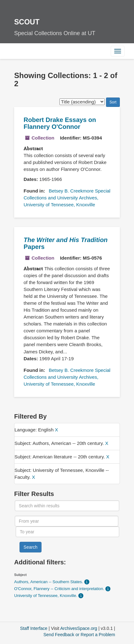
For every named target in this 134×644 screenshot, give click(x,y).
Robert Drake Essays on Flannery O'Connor (60, 123)
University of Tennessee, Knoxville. (46, 596)
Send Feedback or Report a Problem (79, 635)
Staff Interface (34, 628)
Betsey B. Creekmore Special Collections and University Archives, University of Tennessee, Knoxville (67, 198)
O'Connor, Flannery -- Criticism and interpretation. (60, 589)
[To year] (67, 532)
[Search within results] (67, 506)
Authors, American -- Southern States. (49, 582)
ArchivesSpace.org (79, 628)
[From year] (67, 521)
